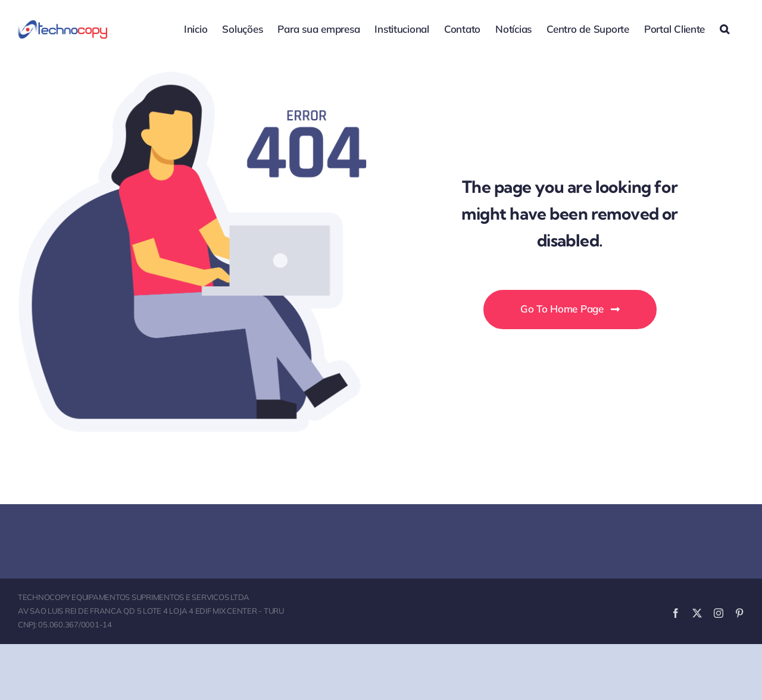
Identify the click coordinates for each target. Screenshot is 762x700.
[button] (724, 28)
